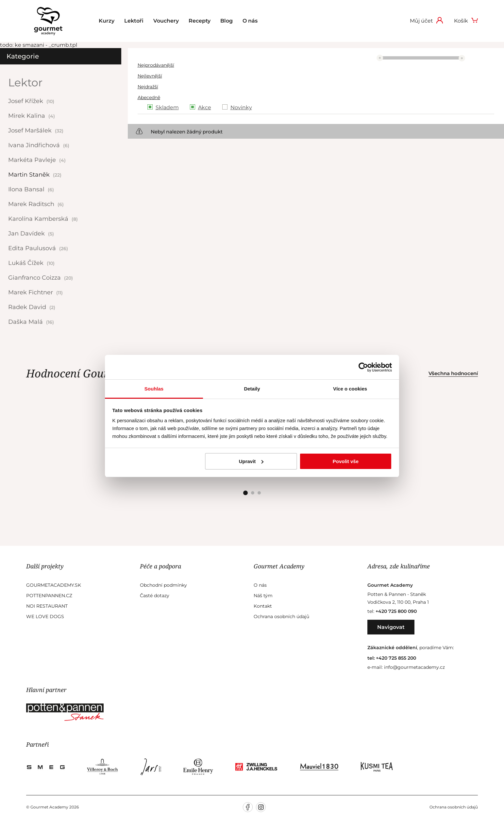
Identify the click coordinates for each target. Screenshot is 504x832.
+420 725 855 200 (396, 658)
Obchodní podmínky (163, 585)
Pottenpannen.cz (49, 596)
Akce (205, 107)
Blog (227, 21)
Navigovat (391, 627)
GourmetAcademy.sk (54, 585)
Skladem (167, 107)
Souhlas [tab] (154, 389)
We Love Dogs (45, 616)
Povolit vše (346, 461)
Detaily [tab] (252, 389)
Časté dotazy (155, 596)
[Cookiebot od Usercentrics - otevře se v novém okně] (363, 367)
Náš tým (263, 596)
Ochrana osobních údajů (281, 616)
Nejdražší (148, 87)
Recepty (200, 21)
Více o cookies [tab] (350, 389)
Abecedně (149, 97)
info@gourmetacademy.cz (414, 667)
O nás (250, 21)
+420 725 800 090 (396, 611)
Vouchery (166, 21)
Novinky (241, 107)
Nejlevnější (150, 76)
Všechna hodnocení (453, 373)
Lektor (25, 82)
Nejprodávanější (156, 65)
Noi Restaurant (47, 606)
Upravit (251, 461)
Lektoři (134, 21)
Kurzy (107, 21)
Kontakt (263, 606)
